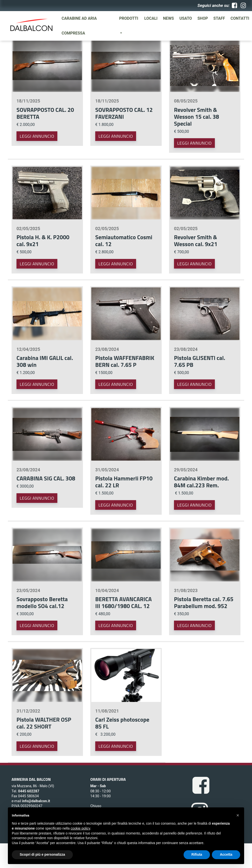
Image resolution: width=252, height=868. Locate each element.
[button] (238, 815)
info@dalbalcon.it (36, 801)
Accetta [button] (226, 854)
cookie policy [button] (80, 828)
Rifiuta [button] (197, 854)
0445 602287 (29, 791)
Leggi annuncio (37, 136)
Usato (186, 18)
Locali (151, 18)
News (168, 18)
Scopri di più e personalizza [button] (42, 854)
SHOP (203, 18)
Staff (219, 18)
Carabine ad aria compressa (79, 26)
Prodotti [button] (129, 18)
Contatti (240, 18)
